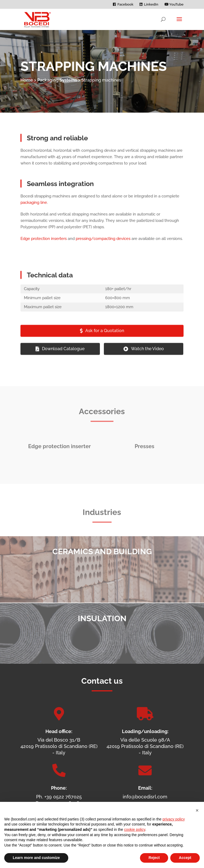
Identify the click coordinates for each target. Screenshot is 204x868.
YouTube (174, 5)
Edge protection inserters (44, 243)
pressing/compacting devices (103, 243)
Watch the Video (147, 353)
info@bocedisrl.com (145, 797)
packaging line (34, 207)
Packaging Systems (57, 80)
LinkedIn (151, 5)
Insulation (102, 628)
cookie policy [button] (135, 829)
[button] (197, 810)
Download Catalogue (63, 353)
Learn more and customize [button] (36, 858)
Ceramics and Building (102, 561)
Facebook (125, 5)
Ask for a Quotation (105, 335)
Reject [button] (154, 858)
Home (27, 80)
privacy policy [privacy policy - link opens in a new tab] (174, 819)
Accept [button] (185, 858)
